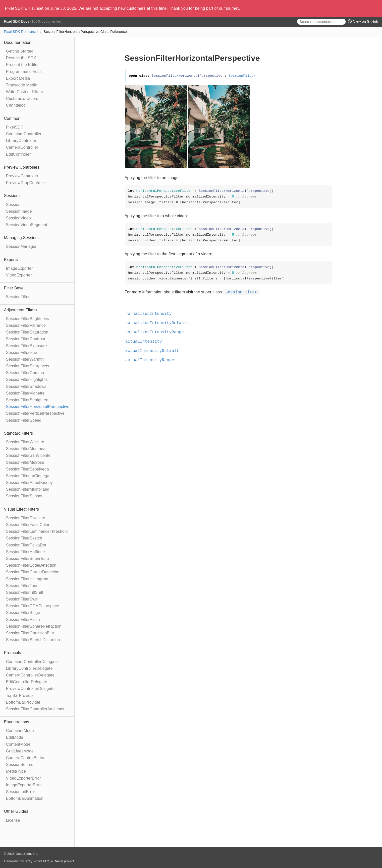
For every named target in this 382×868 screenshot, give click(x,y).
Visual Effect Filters (22, 509)
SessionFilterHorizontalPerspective (38, 407)
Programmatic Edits (24, 72)
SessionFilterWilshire (25, 442)
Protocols (13, 653)
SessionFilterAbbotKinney (29, 483)
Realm (58, 861)
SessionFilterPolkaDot (26, 545)
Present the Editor (22, 65)
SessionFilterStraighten (27, 400)
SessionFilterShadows (26, 386)
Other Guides (16, 811)
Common (12, 118)
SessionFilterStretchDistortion (33, 640)
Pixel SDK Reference (21, 32)
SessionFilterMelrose (25, 462)
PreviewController (22, 176)
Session (13, 205)
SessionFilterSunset (24, 496)
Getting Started (20, 51)
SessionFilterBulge (23, 613)
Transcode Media (22, 85)
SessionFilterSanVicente (28, 455)
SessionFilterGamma (25, 373)
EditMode (15, 737)
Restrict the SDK (21, 58)
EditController (18, 154)
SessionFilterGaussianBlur (30, 633)
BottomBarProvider (23, 702)
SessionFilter (18, 297)
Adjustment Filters (20, 310)
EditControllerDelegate (27, 682)
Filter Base (14, 288)
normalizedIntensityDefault (159, 323)
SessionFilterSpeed (24, 420)
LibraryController (21, 141)
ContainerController (24, 134)
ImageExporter (19, 268)
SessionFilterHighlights (27, 379)
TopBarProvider (20, 696)
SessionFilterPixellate (26, 518)
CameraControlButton (26, 758)
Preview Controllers (22, 167)
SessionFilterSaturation (27, 332)
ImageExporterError (24, 785)
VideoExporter (19, 275)
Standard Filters (18, 433)
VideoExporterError (23, 778)
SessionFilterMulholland (28, 489)
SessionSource (20, 765)
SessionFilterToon (22, 586)
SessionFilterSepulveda (27, 469)
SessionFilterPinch (23, 620)
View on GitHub (363, 21)
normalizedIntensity (151, 314)
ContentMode (18, 744)
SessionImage (19, 211)
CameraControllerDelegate (30, 675)
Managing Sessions (22, 238)
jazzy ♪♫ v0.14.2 (37, 861)
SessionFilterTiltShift (25, 592)
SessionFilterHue (22, 353)
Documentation (18, 42)
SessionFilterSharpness (27, 366)
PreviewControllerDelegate (30, 689)
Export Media (18, 78)
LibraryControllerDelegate (29, 668)
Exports (11, 260)
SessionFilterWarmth (25, 359)
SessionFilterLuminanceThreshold (37, 531)
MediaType (16, 771)
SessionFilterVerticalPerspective (35, 413)
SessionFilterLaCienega (28, 476)
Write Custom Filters (25, 92)
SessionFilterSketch (24, 538)
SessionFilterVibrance (26, 325)
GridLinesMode (20, 751)
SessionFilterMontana (26, 449)
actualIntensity (146, 342)
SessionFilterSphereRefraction (34, 626)
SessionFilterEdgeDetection (31, 565)
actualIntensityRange (152, 360)
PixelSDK (15, 127)
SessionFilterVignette (25, 393)
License (13, 820)
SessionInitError (21, 792)
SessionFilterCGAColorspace (32, 606)
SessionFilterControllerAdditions (35, 709)
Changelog (16, 105)
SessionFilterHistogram (27, 579)
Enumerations (17, 722)
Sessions (12, 196)
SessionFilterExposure (26, 346)
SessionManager (21, 246)
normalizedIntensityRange (157, 332)
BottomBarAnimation (25, 798)
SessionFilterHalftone (25, 552)
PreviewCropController (27, 183)
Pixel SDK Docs (17, 21)
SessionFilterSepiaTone (27, 559)
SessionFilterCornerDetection (33, 572)
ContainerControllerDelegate (32, 662)
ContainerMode (20, 731)
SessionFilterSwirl (22, 599)
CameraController (22, 147)
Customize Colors (22, 99)
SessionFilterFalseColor (28, 525)
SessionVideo (18, 218)
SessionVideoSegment (27, 225)
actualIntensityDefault (154, 351)
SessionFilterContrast (26, 339)
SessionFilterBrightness (27, 319)
